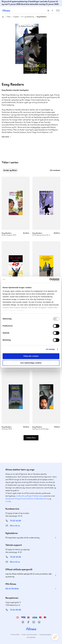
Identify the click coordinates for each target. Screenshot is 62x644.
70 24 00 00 (15, 610)
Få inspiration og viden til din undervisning (22, 538)
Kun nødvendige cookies (31, 363)
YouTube (34, 622)
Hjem (3, 17)
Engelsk (16, 17)
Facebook (28, 622)
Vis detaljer (51, 349)
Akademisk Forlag (13, 499)
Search (52, 10)
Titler (9, 17)
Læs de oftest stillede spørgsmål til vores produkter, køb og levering (29, 575)
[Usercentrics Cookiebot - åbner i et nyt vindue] (49, 280)
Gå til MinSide (12, 589)
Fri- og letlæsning (28, 17)
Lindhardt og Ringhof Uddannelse (30, 496)
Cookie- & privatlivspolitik (29, 635)
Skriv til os (15, 526)
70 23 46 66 (15, 557)
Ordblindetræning (41, 499)
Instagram (23, 622)
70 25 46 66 (15, 521)
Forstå (8, 501)
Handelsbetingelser (45, 635)
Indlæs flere (31, 438)
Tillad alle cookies (31, 356)
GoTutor (30, 499)
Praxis (23, 499)
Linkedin (39, 622)
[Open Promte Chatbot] (55, 637)
